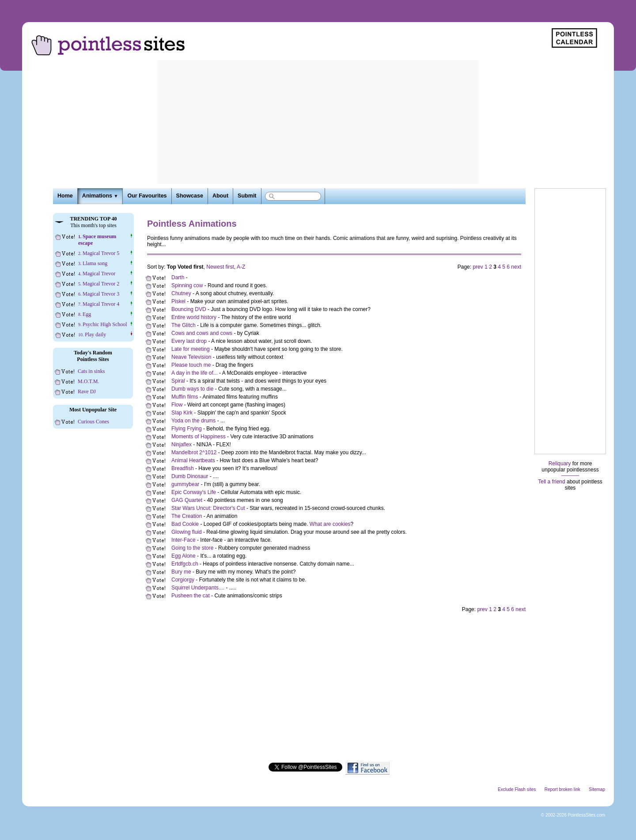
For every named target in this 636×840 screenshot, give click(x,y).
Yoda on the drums (193, 421)
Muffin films (185, 397)
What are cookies (330, 524)
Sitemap (597, 789)
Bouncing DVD (189, 309)
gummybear (185, 484)
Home (65, 196)
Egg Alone (184, 556)
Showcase (190, 196)
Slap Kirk (182, 413)
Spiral (178, 381)
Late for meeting (191, 349)
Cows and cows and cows (202, 333)
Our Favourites (147, 196)
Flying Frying (187, 429)
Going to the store (192, 548)
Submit (247, 196)
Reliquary (560, 464)
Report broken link (562, 789)
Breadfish (183, 468)
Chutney (181, 293)
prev (478, 267)
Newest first (220, 267)
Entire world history (194, 317)
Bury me (181, 572)
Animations (100, 196)
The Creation (187, 516)
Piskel (178, 301)
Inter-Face (184, 540)
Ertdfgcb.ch (185, 564)
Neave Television (191, 357)
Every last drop (189, 341)
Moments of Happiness (199, 437)
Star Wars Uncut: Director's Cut (208, 508)
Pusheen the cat (191, 596)
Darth (179, 277)
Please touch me (191, 365)
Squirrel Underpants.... (198, 588)
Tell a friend (551, 482)
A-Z (241, 267)
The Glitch (184, 325)
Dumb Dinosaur (190, 476)
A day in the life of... (195, 373)
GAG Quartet (187, 500)
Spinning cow (187, 285)
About (220, 196)
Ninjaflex (182, 445)
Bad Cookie (185, 524)
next (516, 267)
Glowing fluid (187, 532)
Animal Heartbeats (193, 460)
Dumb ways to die (192, 389)
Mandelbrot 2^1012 (194, 452)
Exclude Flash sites (517, 789)
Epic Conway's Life (194, 492)
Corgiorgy (183, 580)
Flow (177, 405)
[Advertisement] (318, 122)
